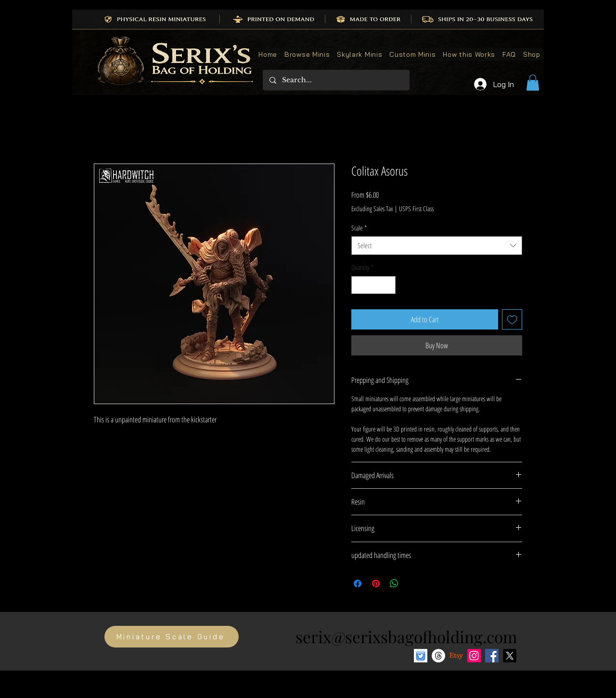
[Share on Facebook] (358, 584)
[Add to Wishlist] (512, 319)
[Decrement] (359, 285)
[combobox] (437, 246)
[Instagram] (474, 656)
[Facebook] (492, 656)
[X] (510, 656)
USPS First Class (416, 209)
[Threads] (438, 656)
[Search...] (336, 80)
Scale (359, 228)
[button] (533, 82)
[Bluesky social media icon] (421, 656)
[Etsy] (456, 656)
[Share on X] (412, 584)
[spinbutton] (373, 285)
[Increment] (388, 285)
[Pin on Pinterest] (376, 584)
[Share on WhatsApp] (394, 584)
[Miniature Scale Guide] (172, 637)
